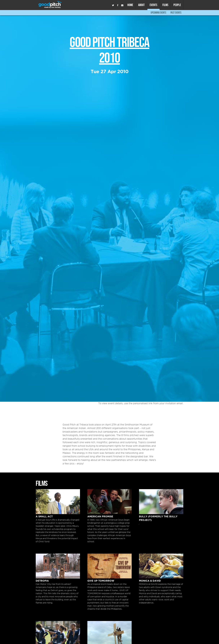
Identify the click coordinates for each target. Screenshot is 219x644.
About (141, 5)
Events (153, 5)
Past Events (176, 13)
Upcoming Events (158, 13)
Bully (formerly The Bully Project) (161, 502)
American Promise (109, 502)
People (177, 5)
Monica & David (161, 566)
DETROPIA (58, 566)
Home (130, 5)
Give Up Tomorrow (109, 566)
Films (165, 5)
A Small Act (58, 502)
